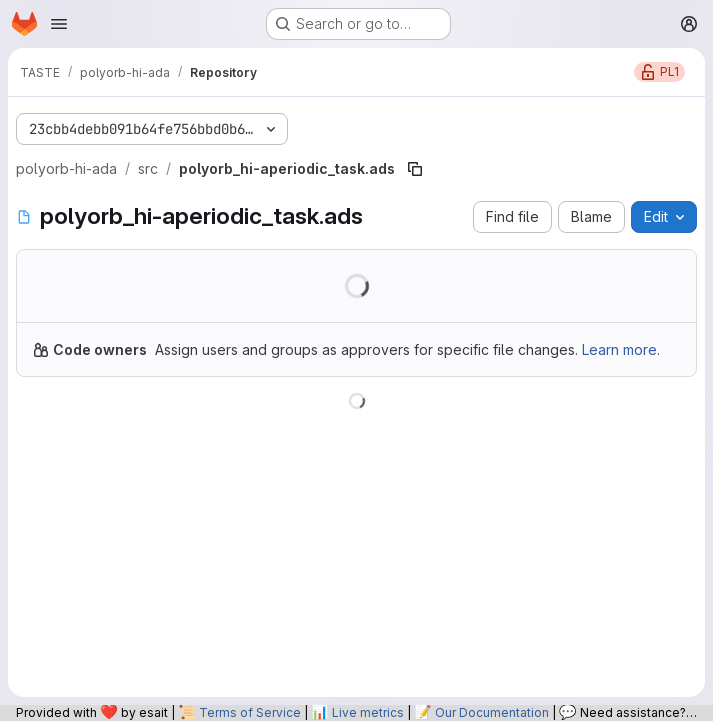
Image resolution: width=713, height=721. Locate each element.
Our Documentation (492, 712)
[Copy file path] (415, 169)
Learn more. (621, 349)
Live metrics (368, 712)
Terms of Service (250, 712)
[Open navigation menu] (59, 24)
